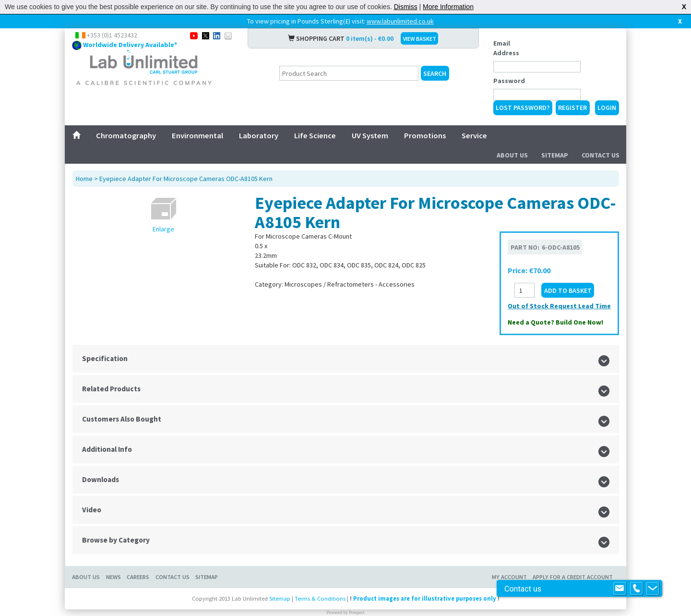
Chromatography (126, 135)
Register (572, 108)
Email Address (506, 48)
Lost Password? (523, 108)
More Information (448, 7)
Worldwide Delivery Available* (130, 45)
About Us (512, 155)
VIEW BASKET (420, 39)
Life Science (315, 135)
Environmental (197, 135)
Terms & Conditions (320, 598)
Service (474, 135)
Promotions (425, 135)
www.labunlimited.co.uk (400, 21)
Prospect (357, 613)
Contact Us (601, 155)
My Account (509, 577)
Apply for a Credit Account (573, 577)
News (113, 577)
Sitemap (555, 155)
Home (84, 179)
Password (509, 81)
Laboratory (259, 135)
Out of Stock (529, 306)
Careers (138, 577)
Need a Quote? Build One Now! (555, 322)
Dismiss (406, 7)
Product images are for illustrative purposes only (425, 598)
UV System (370, 135)
